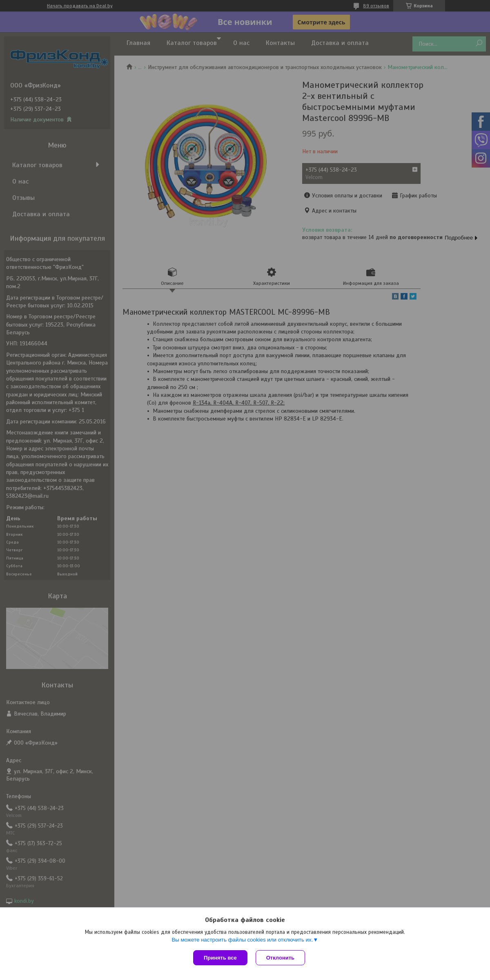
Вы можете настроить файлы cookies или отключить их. (242, 940)
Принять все (220, 958)
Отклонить (280, 958)
